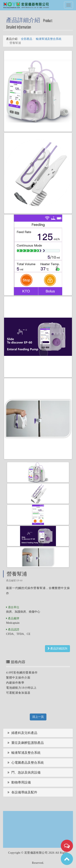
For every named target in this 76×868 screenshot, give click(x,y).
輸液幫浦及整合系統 (49, 39)
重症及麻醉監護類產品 (25, 743)
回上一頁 (38, 717)
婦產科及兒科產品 (22, 733)
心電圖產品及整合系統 (25, 763)
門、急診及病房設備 (23, 772)
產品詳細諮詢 (58, 649)
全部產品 (27, 39)
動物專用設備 (19, 782)
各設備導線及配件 (22, 792)
